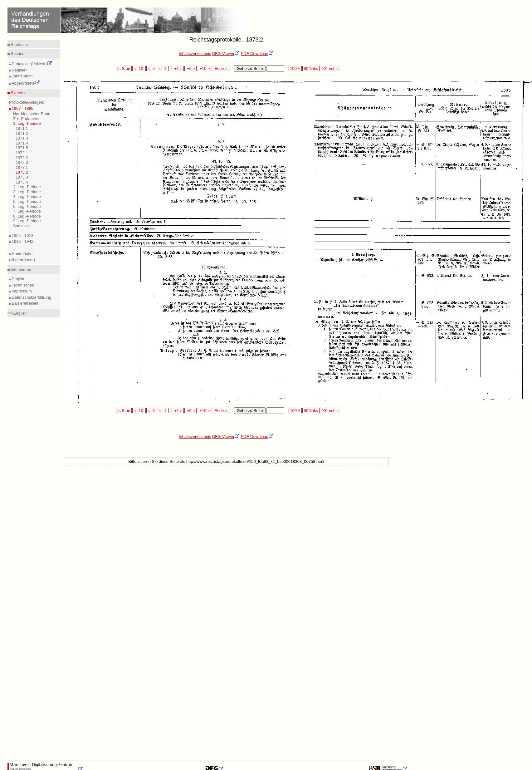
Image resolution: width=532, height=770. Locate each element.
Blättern (17, 93)
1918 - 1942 (22, 241)
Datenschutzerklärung (31, 297)
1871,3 (22, 138)
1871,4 (22, 143)
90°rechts (330, 69)
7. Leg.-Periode (27, 211)
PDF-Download (257, 54)
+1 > (178, 69)
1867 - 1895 (22, 108)
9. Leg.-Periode (27, 221)
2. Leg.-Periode (27, 187)
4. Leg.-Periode (27, 196)
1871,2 (22, 133)
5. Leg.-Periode (27, 201)
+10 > (204, 69)
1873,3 (22, 177)
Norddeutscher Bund (32, 114)
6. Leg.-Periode (27, 206)
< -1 (164, 69)
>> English (17, 313)
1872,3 (22, 162)
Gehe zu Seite (250, 69)
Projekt (17, 279)
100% (295, 69)
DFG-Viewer (226, 54)
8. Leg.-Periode (27, 216)
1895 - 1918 (22, 235)
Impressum (21, 291)
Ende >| (221, 69)
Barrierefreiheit (24, 303)
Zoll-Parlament (26, 119)
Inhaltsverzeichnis (195, 54)
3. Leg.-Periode (27, 192)
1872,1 (22, 153)
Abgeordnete (25, 83)
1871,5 (22, 148)
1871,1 (22, 128)
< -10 (139, 69)
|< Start (124, 69)
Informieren (20, 270)
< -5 (152, 69)
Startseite (19, 44)
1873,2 (22, 172)
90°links (311, 69)
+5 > (190, 69)
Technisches (22, 285)
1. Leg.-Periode (27, 123)
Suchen (17, 54)
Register (19, 70)
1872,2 (22, 158)
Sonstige (21, 226)
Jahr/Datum (22, 76)
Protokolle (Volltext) (31, 64)
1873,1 (22, 167)
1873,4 (22, 182)
